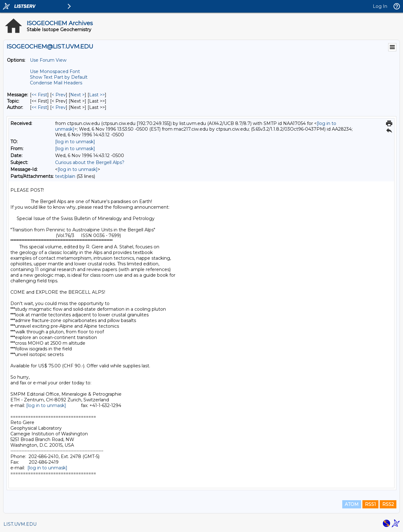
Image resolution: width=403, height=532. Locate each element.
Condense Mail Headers (56, 83)
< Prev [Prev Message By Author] (59, 107)
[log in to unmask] (75, 142)
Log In (380, 6)
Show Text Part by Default (59, 77)
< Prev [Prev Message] (59, 95)
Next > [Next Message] (77, 95)
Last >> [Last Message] (97, 95)
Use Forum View (48, 60)
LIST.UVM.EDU (20, 524)
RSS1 (370, 504)
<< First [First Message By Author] (39, 107)
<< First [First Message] (39, 95)
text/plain (65, 176)
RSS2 (388, 504)
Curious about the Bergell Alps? (90, 162)
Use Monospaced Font (55, 71)
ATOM (352, 504)
